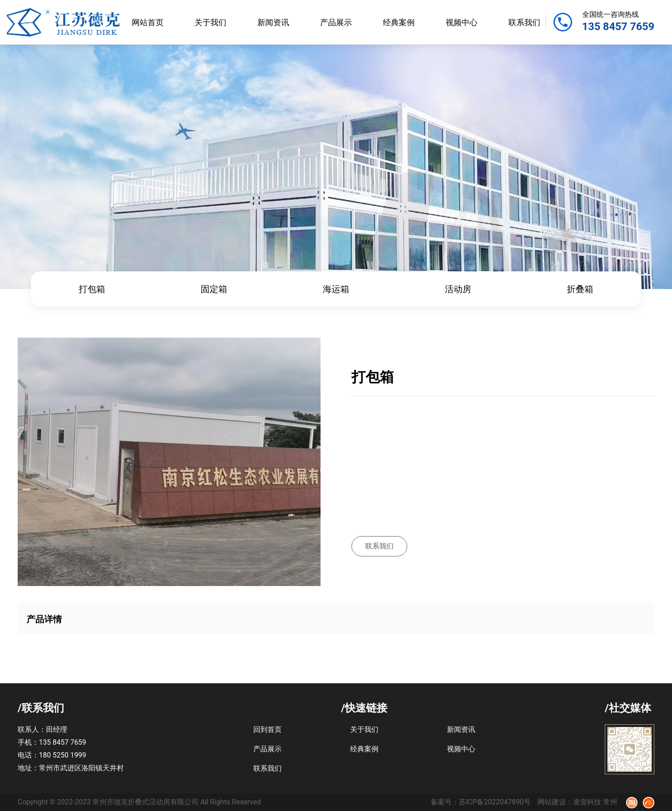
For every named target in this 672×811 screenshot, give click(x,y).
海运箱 (336, 289)
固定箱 (214, 289)
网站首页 (148, 22)
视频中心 (462, 22)
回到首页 (267, 729)
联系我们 (524, 22)
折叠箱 (580, 289)
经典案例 (399, 22)
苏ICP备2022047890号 (495, 802)
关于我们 (210, 22)
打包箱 (92, 289)
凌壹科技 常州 (595, 802)
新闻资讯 (273, 22)
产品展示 (336, 22)
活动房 (458, 289)
